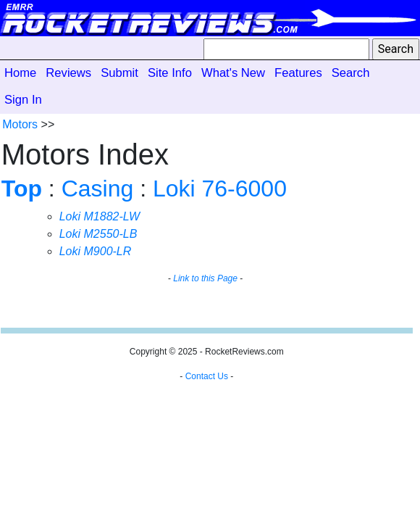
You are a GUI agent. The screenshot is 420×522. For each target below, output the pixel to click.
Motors (20, 124)
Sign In (23, 100)
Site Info (170, 73)
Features (298, 73)
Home (20, 73)
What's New (233, 73)
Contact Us (207, 376)
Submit (119, 73)
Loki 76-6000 (220, 188)
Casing (98, 188)
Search (351, 73)
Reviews (68, 73)
